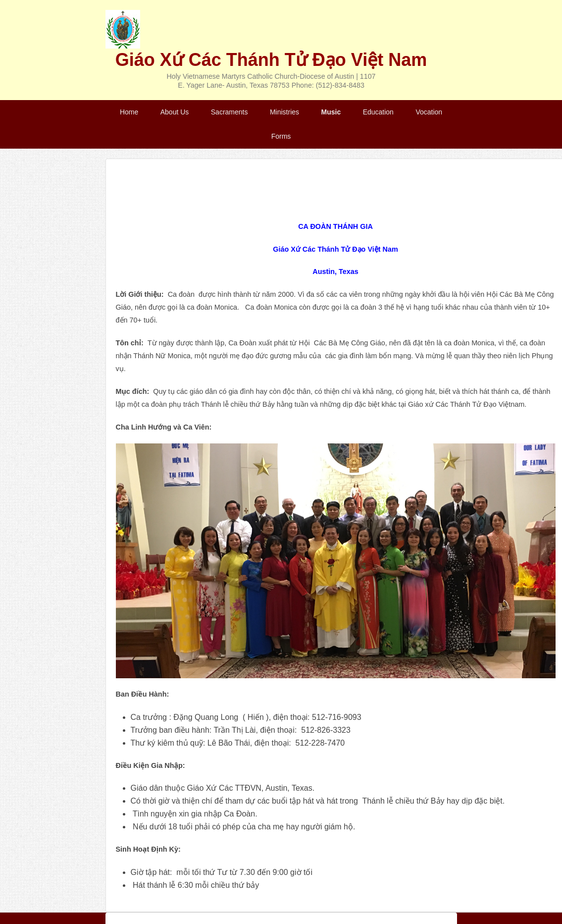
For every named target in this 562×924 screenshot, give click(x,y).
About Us (175, 112)
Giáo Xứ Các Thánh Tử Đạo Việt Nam (271, 60)
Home (129, 112)
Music (331, 112)
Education (378, 112)
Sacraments (230, 112)
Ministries (284, 112)
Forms (281, 136)
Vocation (429, 112)
